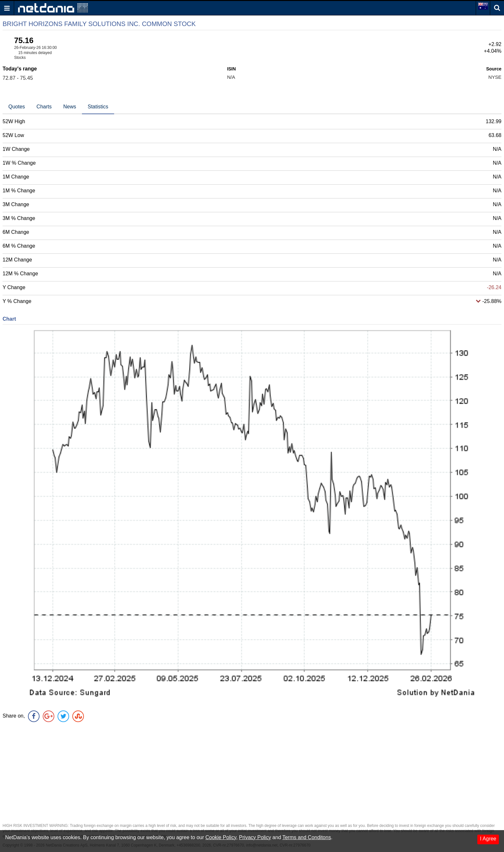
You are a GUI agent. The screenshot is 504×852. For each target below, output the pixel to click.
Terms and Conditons (306, 837)
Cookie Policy (221, 837)
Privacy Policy (255, 837)
